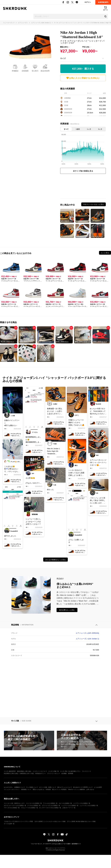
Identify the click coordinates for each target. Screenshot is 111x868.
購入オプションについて (65, 787)
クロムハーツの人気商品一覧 (29, 808)
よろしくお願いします (76, 541)
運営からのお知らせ (39, 789)
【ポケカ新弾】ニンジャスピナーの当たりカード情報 (50, 821)
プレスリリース (86, 771)
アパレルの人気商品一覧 (50, 803)
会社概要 (64, 773)
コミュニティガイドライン (12, 789)
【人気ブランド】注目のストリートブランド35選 (18, 821)
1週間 (78, 129)
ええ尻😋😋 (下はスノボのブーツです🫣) (33, 481)
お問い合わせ (90, 789)
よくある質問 (98, 787)
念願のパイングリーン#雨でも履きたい (12, 423)
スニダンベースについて (40, 771)
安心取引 (35, 71)
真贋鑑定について (20, 787)
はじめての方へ (8, 787)
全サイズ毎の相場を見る (83, 171)
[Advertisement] (83, 187)
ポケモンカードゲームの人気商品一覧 (15, 805)
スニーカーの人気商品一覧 (34, 803)
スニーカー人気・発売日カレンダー (14, 803)
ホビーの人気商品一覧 (65, 803)
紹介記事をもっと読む (67, 610)
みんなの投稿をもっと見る (55, 560)
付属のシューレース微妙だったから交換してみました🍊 (76, 422)
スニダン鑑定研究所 (10, 771)
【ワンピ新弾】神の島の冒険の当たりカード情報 (81, 821)
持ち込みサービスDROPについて (83, 787)
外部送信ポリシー (40, 773)
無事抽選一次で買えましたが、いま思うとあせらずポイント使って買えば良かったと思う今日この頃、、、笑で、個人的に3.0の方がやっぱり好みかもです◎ (55, 411)
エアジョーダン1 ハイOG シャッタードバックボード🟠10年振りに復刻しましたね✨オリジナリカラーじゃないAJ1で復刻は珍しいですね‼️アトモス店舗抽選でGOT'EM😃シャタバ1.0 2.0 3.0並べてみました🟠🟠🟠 (98, 463)
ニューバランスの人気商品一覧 (89, 805)
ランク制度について (32, 787)
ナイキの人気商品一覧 (34, 805)
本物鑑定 (15, 71)
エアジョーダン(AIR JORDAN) (87, 633)
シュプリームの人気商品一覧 (70, 805)
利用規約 (48, 789)
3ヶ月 (100, 129)
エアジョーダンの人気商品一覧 (51, 805)
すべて (66, 129)
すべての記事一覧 (9, 824)
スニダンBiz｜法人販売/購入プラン (70, 771)
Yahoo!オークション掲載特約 (76, 789)
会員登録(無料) (103, 2)
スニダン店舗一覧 (54, 771)
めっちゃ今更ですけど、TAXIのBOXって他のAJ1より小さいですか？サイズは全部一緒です (98, 411)
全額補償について (26, 789)
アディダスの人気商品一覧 (12, 808)
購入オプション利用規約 (59, 789)
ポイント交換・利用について (48, 787)
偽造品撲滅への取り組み (24, 771)
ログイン (88, 2)
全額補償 (25, 71)
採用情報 (71, 773)
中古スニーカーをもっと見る (94, 204)
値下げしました (10, 536)
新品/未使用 (45, 71)
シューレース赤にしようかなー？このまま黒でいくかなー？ (33, 522)
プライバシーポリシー (54, 773)
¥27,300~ (83, 69)
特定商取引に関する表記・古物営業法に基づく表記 (19, 773)
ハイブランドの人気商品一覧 (82, 803)
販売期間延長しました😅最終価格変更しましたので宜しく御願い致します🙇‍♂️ (33, 440)
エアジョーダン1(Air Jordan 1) (87, 639)
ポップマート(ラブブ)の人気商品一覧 (50, 808)
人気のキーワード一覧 (69, 808)
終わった (50, 490)
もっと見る (105, 253)
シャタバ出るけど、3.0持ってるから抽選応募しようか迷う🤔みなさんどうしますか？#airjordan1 (76, 473)
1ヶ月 (89, 129)
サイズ (63, 58)
